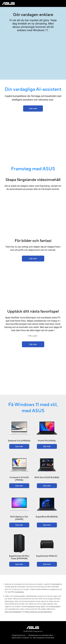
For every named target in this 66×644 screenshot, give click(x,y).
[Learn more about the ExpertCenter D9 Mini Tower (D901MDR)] (19, 564)
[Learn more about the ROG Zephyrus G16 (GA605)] (19, 525)
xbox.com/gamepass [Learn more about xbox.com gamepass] (13, 612)
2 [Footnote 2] (38, 335)
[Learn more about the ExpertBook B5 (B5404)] (47, 525)
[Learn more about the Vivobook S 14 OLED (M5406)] (19, 486)
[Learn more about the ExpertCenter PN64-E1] (47, 564)
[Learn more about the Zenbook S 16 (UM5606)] (19, 446)
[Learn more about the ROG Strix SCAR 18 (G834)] (47, 486)
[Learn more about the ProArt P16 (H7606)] (47, 446)
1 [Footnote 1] (54, 99)
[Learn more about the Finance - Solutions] (33, 259)
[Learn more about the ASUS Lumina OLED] (33, 109)
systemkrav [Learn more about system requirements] (19, 592)
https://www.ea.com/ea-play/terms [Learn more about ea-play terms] (38, 612)
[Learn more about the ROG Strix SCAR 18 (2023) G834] (33, 344)
